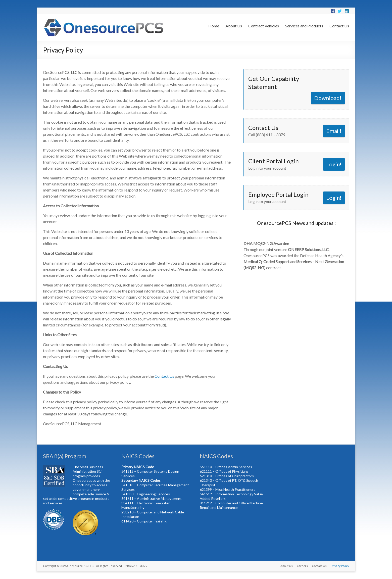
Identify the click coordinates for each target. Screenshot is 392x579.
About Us (234, 26)
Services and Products (304, 26)
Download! (328, 98)
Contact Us (339, 26)
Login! (334, 164)
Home (214, 26)
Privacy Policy (340, 566)
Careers (302, 566)
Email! (334, 131)
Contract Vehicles (264, 26)
